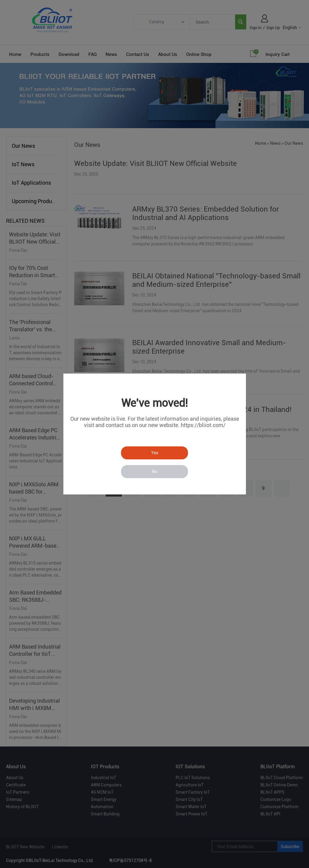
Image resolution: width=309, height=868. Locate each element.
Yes (155, 453)
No (154, 471)
